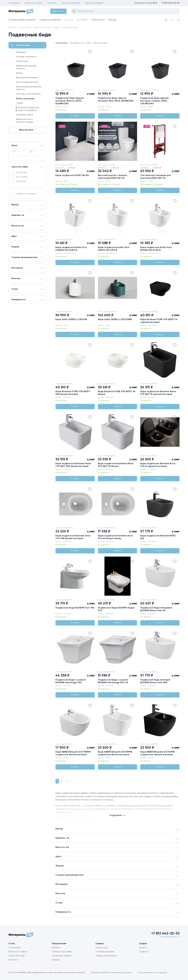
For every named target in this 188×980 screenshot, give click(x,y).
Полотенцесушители (27, 82)
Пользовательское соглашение (152, 973)
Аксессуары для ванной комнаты (29, 88)
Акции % (143, 948)
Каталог (56, 948)
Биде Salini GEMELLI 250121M (71, 320)
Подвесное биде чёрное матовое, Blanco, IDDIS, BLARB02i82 (70, 101)
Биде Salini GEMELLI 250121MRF (115, 320)
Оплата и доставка (71, 3)
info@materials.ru (170, 937)
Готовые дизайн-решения (22, 20)
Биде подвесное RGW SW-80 (72, 175)
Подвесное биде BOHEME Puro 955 (75, 608)
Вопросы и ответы (34, 3)
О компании (14, 3)
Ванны (19, 73)
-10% (62, 126)
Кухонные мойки (24, 115)
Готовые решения (105, 952)
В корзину (75, 116)
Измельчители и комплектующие (25, 121)
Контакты (52, 3)
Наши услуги (98, 20)
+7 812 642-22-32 (170, 3)
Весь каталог (27, 130)
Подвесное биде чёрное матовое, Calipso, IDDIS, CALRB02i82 (155, 101)
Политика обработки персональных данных (111, 973)
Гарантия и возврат (94, 3)
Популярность (77, 43)
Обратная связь (17, 956)
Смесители (22, 61)
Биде (20, 103)
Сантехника (28, 45)
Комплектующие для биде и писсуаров (28, 109)
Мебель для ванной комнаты (26, 67)
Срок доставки (101, 43)
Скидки (83, 20)
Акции (69, 20)
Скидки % (144, 952)
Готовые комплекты (26, 57)
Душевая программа (27, 78)
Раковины (21, 52)
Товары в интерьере (50, 20)
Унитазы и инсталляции (28, 94)
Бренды (113, 20)
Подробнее (116, 815)
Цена (89, 43)
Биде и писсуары (25, 98)
